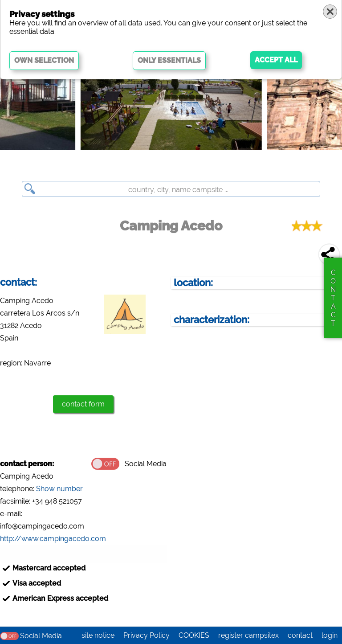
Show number (59, 489)
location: (193, 283)
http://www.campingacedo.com (53, 539)
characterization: (212, 320)
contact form (83, 404)
